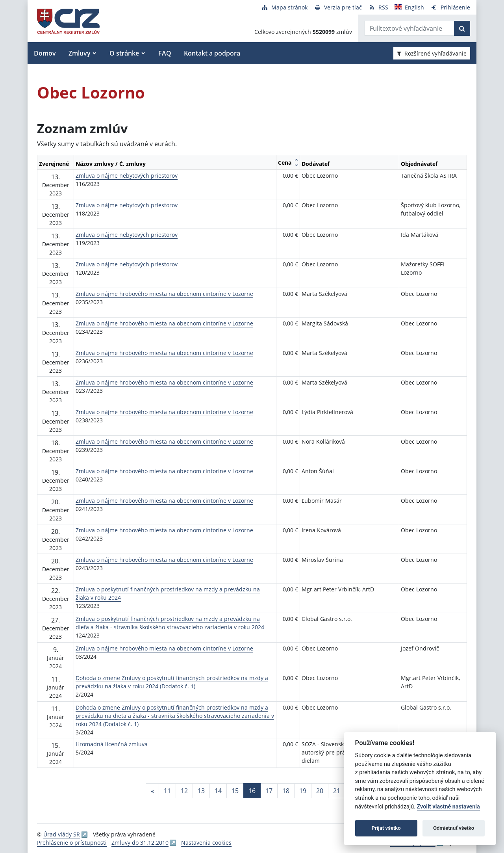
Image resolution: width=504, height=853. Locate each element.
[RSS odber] (378, 7)
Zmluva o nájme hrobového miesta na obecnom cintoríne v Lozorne (164, 294)
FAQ (165, 53)
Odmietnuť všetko (454, 828)
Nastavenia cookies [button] (206, 843)
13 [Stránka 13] (201, 791)
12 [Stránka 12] (184, 791)
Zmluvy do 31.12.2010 (140, 843)
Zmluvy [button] (80, 53)
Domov (45, 53)
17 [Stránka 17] (269, 791)
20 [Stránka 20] (320, 791)
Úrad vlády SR (62, 834)
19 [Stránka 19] (303, 791)
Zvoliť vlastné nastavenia (448, 807)
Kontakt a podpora (212, 53)
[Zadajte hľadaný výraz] (409, 28)
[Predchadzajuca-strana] (152, 791)
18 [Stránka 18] (286, 791)
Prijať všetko (386, 828)
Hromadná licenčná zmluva (112, 744)
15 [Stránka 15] (235, 791)
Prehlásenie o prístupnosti (72, 843)
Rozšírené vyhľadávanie (432, 53)
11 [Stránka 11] (167, 791)
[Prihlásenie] (450, 7)
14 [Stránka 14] (218, 791)
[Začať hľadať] (462, 28)
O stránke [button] (124, 53)
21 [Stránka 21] (337, 791)
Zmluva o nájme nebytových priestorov (127, 176)
